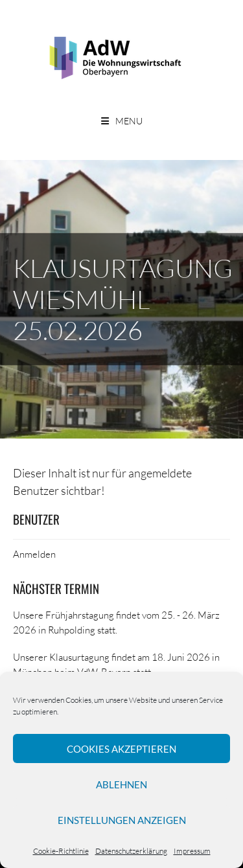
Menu (129, 121)
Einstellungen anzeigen (122, 820)
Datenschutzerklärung (131, 851)
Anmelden (34, 554)
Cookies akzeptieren (121, 749)
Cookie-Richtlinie (61, 851)
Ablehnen (121, 784)
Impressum (192, 851)
